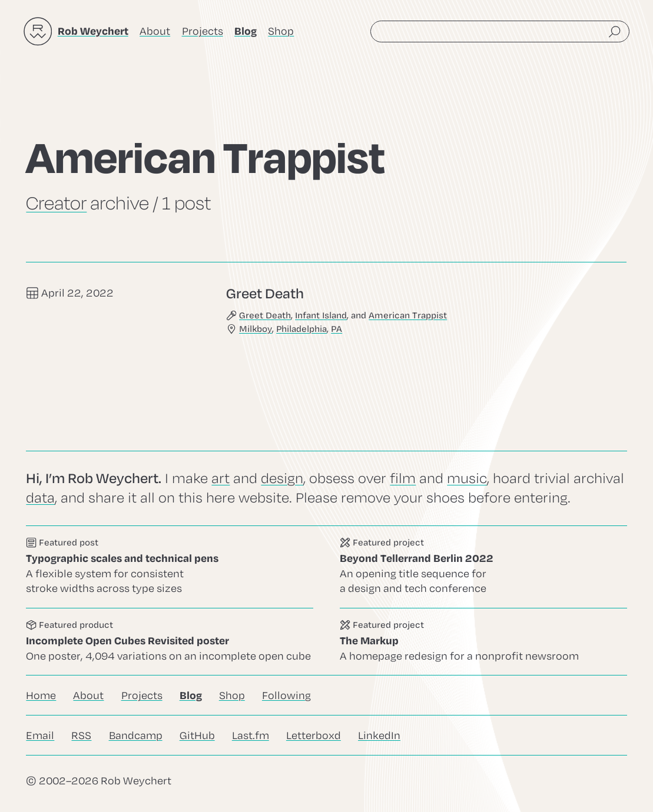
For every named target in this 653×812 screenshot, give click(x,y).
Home (41, 695)
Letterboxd (314, 736)
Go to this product (170, 641)
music (467, 478)
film (403, 478)
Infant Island (321, 315)
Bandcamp (136, 736)
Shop (281, 31)
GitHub (197, 736)
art (221, 478)
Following (286, 695)
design (282, 478)
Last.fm (251, 736)
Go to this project (483, 567)
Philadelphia (302, 330)
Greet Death (266, 315)
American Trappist (408, 315)
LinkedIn (379, 736)
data (40, 498)
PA (337, 330)
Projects (203, 31)
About (155, 31)
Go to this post (170, 567)
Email (40, 736)
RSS (81, 736)
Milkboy (256, 330)
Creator (56, 204)
